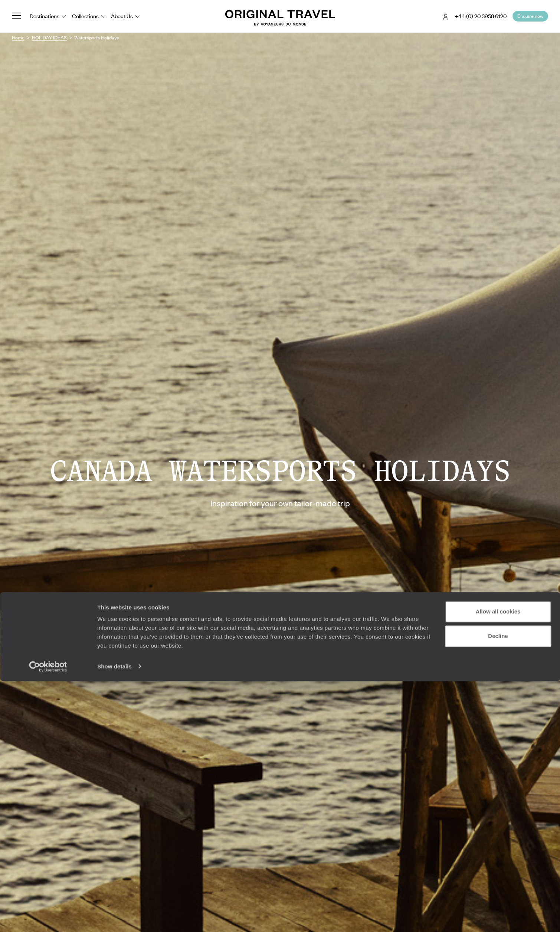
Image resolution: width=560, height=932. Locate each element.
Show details (114, 917)
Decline (498, 887)
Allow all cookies (498, 863)
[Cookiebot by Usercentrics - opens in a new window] (48, 918)
